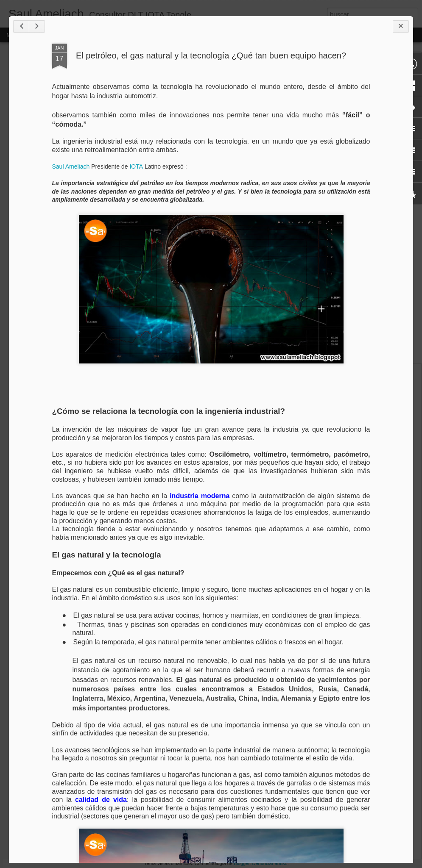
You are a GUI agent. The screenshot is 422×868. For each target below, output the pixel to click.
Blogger (242, 863)
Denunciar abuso (270, 863)
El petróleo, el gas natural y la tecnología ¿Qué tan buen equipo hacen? (211, 55)
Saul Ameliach (71, 166)
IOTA (136, 166)
